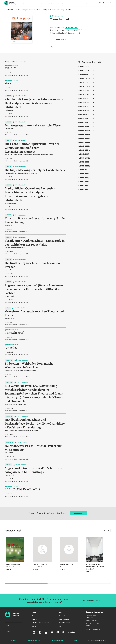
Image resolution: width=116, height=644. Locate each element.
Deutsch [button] (9, 632)
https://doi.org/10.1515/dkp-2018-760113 (68, 30)
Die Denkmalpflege (21, 10)
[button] (52, 47)
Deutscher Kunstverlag (100, 641)
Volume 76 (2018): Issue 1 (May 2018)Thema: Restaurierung (46, 10)
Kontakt (88, 630)
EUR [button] (7, 625)
